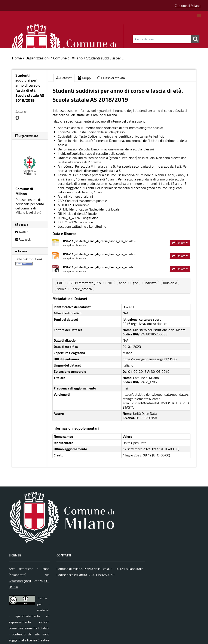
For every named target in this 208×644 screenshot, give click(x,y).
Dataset (19, 48)
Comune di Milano (188, 6)
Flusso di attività (111, 78)
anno (123, 283)
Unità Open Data (134, 443)
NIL (110, 283)
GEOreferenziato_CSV (85, 283)
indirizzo (151, 283)
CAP (60, 283)
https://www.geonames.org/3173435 (150, 359)
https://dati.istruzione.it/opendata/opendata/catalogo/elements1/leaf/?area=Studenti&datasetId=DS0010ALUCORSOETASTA (156, 401)
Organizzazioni (44, 48)
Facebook (23, 239)
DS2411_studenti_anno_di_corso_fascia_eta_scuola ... (100, 241)
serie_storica (82, 289)
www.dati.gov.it (20, 581)
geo (135, 283)
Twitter (22, 232)
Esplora (180, 243)
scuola (62, 289)
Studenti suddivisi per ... (105, 58)
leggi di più (33, 212)
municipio (170, 283)
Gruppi (68, 48)
